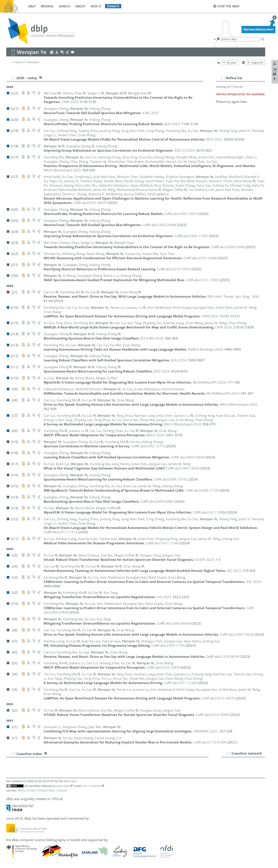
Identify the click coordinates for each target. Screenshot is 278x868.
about (80, 6)
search (64, 6)
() (233, 296)
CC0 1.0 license (92, 786)
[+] (229, 753)
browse (47, 6)
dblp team (70, 781)
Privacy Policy (46, 790)
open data (63, 786)
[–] (223, 78)
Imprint (62, 790)
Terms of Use (26, 790)
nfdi (94, 6)
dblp (32, 6)
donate (113, 6)
